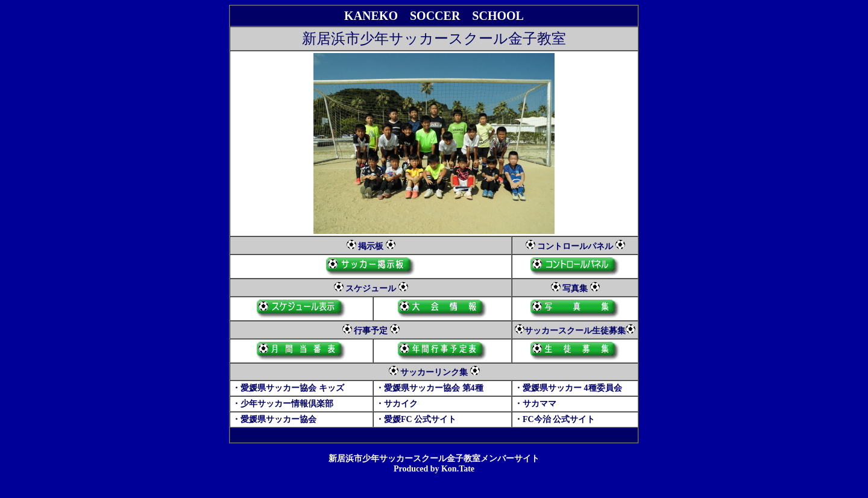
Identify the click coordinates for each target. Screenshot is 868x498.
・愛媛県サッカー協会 (274, 419)
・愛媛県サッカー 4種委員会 (568, 388)
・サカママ (535, 404)
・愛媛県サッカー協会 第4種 (429, 388)
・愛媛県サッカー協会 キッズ (288, 388)
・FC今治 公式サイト (555, 419)
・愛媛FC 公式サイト (416, 419)
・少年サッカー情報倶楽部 (283, 404)
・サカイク (397, 404)
